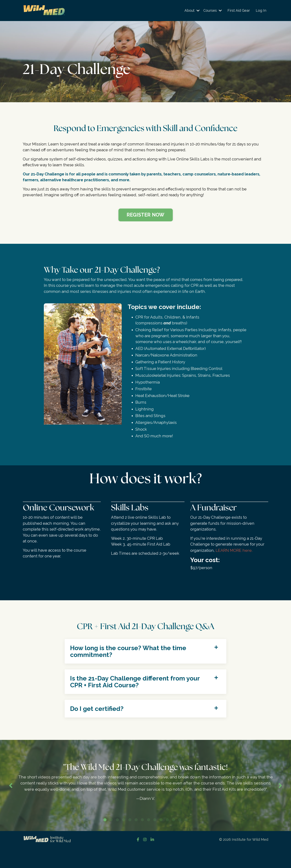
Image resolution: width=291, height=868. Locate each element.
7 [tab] (142, 840)
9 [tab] (155, 840)
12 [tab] (174, 840)
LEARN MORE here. (234, 559)
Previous (11, 802)
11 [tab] (167, 840)
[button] (146, 215)
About (192, 10)
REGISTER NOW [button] (146, 217)
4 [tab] (124, 840)
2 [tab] (111, 840)
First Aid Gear (239, 10)
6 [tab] (136, 840)
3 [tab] (117, 840)
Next (280, 802)
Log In (261, 10)
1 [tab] (105, 840)
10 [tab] (161, 840)
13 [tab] (180, 840)
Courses (212, 10)
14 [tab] (186, 840)
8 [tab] (149, 840)
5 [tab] (130, 840)
